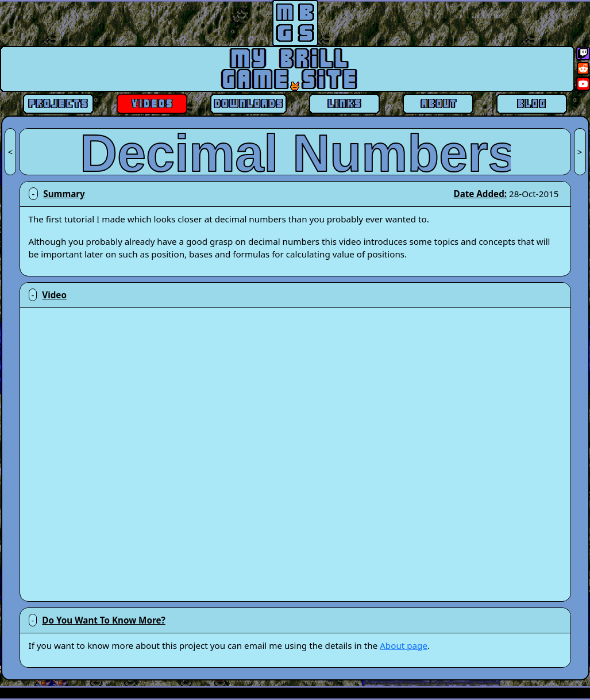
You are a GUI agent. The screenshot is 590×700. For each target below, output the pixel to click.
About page (404, 645)
